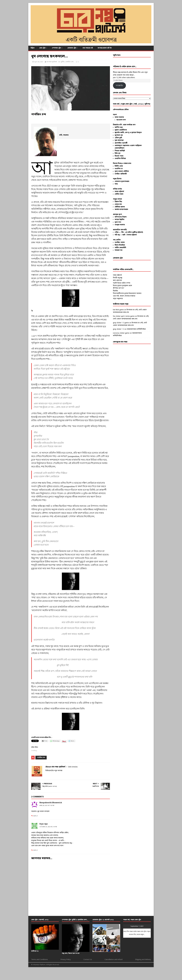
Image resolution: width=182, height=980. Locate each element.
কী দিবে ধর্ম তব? (119, 288)
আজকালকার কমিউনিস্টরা (136, 329)
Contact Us (88, 960)
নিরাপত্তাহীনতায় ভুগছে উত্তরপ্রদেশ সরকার (127, 293)
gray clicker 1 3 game (121, 323)
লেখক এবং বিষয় (120, 93)
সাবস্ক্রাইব (119, 85)
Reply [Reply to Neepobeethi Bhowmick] (36, 816)
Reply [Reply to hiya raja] (36, 850)
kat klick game (118, 310)
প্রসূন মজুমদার (118, 299)
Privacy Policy (66, 960)
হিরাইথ (115, 291)
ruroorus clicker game (121, 333)
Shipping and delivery (143, 960)
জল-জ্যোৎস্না (117, 280)
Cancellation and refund (114, 960)
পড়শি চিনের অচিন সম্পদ (122, 283)
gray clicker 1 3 (119, 329)
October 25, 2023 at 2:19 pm (48, 827)
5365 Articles (73, 767)
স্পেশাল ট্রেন (56, 48)
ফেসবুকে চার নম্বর (120, 342)
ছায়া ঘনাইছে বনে (129, 125)
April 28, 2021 (39, 62)
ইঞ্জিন (33, 48)
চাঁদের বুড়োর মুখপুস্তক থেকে (122, 286)
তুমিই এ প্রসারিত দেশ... (68, 62)
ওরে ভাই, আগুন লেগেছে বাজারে (124, 296)
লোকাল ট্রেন (72, 48)
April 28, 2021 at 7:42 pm (47, 806)
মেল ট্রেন (42, 48)
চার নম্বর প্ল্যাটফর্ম (52, 62)
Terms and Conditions (40, 960)
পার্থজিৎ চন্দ (41, 758)
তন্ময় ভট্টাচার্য (117, 275)
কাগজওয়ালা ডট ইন (105, 48)
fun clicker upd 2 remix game (124, 316)
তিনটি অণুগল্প (118, 278)
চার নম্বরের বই (88, 48)
